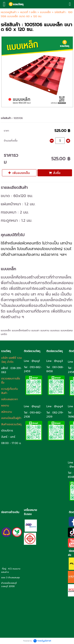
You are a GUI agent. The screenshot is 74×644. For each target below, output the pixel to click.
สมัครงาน (7, 412)
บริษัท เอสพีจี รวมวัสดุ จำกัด (11, 360)
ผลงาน (5, 406)
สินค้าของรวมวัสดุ (11, 424)
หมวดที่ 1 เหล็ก (28, 12)
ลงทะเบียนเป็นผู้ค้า (11, 418)
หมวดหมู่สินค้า (9, 12)
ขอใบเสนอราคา (10, 399)
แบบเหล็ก (45, 12)
